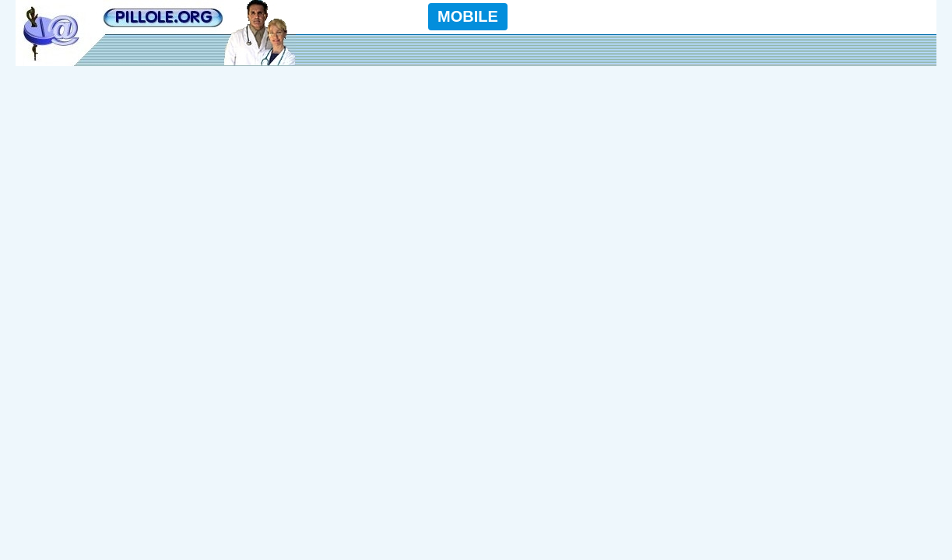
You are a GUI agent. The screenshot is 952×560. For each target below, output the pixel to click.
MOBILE (468, 16)
